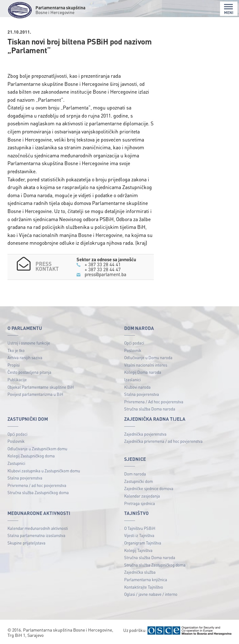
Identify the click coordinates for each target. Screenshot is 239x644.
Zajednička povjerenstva (145, 434)
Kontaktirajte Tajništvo (144, 587)
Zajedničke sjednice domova (149, 488)
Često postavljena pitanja (29, 372)
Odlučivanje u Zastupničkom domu (37, 449)
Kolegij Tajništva (138, 550)
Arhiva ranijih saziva (25, 357)
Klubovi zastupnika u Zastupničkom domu (44, 471)
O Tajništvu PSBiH (140, 528)
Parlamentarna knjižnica (146, 579)
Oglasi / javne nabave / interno (151, 594)
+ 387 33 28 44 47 (103, 269)
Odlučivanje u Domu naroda (148, 357)
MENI (229, 9)
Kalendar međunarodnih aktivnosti (38, 528)
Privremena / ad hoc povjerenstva (37, 485)
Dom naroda (135, 474)
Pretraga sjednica (140, 503)
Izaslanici (132, 380)
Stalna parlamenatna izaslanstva (36, 535)
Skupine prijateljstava (26, 543)
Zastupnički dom (138, 481)
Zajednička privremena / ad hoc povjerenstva (163, 441)
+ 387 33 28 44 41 (103, 264)
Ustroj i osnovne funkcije (29, 343)
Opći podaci (134, 343)
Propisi (14, 365)
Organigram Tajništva (143, 543)
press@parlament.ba (105, 274)
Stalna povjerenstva (142, 394)
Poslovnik (133, 350)
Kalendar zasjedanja (142, 496)
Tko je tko (16, 350)
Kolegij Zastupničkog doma (31, 456)
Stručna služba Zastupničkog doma (38, 492)
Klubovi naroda (137, 387)
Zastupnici (16, 463)
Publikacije (17, 380)
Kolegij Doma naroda (143, 372)
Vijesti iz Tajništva (139, 535)
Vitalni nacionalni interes (146, 365)
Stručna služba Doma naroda (150, 409)
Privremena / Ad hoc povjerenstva (154, 402)
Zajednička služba (140, 572)
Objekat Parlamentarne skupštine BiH (41, 387)
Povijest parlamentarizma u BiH (35, 394)
